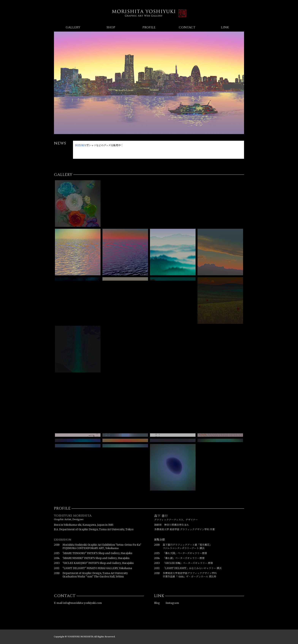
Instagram (172, 603)
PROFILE (149, 27)
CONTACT (187, 27)
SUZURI (80, 145)
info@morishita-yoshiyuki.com (82, 603)
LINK (225, 27)
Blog (157, 603)
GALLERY (73, 27)
